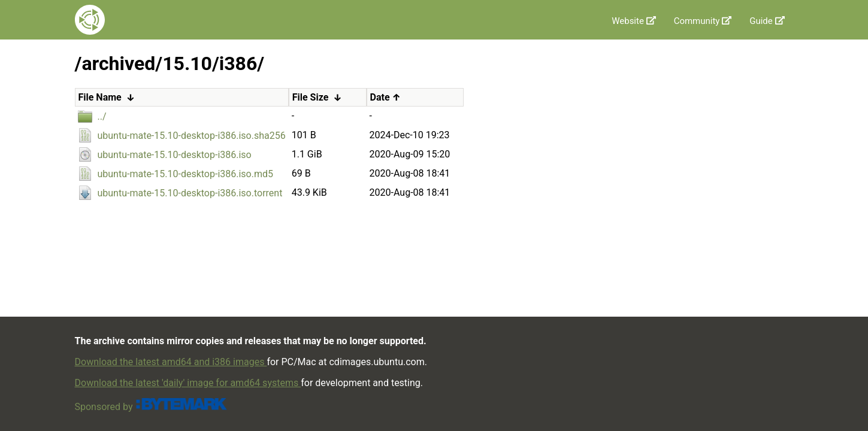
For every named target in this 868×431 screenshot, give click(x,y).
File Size (311, 97)
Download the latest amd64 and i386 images (171, 362)
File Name (100, 97)
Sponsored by (151, 407)
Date (380, 97)
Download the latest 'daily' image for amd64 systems (188, 383)
